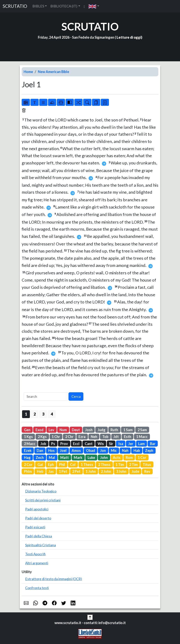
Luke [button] (91, 458)
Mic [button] (114, 450)
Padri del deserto (38, 518)
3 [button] (43, 414)
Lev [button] (51, 430)
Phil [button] (62, 465)
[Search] (46, 396)
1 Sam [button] (128, 430)
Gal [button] (40, 465)
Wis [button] (101, 444)
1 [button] (26, 414)
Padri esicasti (35, 527)
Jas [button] (51, 471)
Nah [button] (125, 450)
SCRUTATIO (15, 6)
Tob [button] (105, 437)
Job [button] (43, 444)
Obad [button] (91, 450)
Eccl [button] (76, 444)
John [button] (104, 458)
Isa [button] (121, 444)
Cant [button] (89, 444)
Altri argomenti (37, 563)
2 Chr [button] (69, 437)
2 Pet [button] (76, 471)
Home (28, 72)
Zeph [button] (149, 450)
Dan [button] (40, 450)
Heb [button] (40, 471)
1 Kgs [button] (28, 437)
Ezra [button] (82, 437)
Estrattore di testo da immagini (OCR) (54, 579)
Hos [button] (51, 450)
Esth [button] (128, 437)
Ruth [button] (114, 430)
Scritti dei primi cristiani (43, 500)
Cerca (76, 396)
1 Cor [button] (142, 458)
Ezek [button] (28, 450)
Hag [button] (27, 458)
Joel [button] (63, 450)
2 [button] (35, 414)
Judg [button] (102, 430)
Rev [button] (147, 471)
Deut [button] (76, 430)
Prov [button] (64, 444)
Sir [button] (111, 444)
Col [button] (73, 465)
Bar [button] (153, 444)
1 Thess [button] (87, 465)
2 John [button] (106, 471)
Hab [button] (137, 450)
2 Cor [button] (28, 465)
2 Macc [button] (30, 444)
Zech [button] (40, 458)
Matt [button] (65, 458)
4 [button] (52, 414)
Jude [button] (135, 471)
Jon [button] (103, 450)
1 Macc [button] (142, 437)
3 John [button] (121, 471)
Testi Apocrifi (35, 554)
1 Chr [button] (56, 437)
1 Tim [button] (120, 465)
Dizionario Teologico (41, 491)
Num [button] (63, 430)
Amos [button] (76, 450)
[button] (94, 6)
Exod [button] (40, 430)
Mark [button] (78, 458)
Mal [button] (52, 458)
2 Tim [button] (133, 465)
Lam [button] (141, 444)
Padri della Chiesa (39, 536)
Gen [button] (27, 430)
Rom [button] (129, 458)
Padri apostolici (37, 509)
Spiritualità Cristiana (41, 545)
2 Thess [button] (104, 465)
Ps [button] (53, 444)
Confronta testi (37, 588)
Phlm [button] (28, 471)
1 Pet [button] (63, 471)
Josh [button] (89, 430)
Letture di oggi (129, 37)
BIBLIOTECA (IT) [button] (64, 6)
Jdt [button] (116, 437)
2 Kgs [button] (42, 437)
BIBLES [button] (38, 6)
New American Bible (53, 72)
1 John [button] (91, 471)
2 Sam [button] (142, 430)
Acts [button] (117, 458)
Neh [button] (94, 437)
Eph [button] (51, 465)
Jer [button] (131, 444)
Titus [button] (147, 465)
